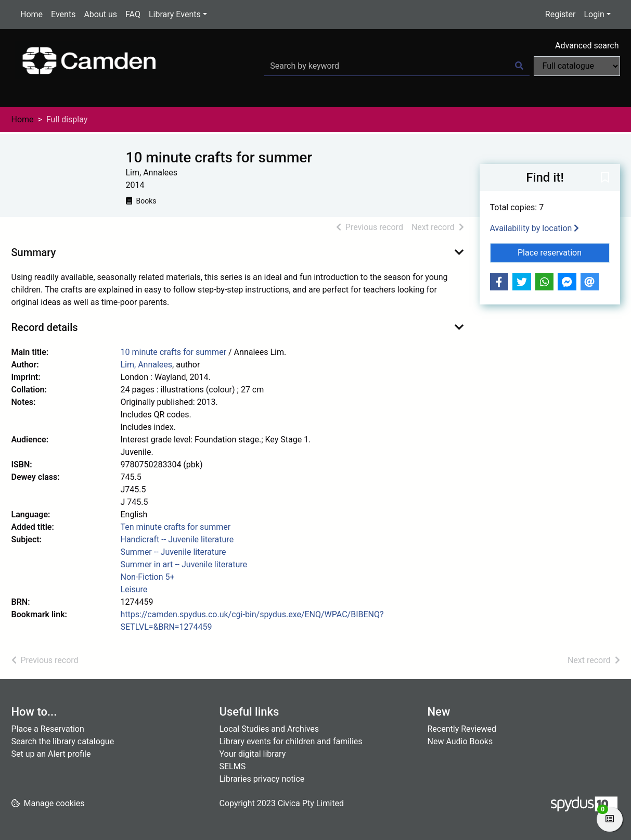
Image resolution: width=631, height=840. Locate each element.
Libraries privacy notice (262, 779)
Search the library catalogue (63, 741)
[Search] (519, 66)
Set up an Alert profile (51, 754)
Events (63, 14)
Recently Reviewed (462, 729)
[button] (605, 178)
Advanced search (587, 46)
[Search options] (577, 66)
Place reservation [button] (564, 252)
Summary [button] (34, 252)
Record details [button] (45, 327)
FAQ (133, 14)
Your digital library (253, 754)
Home (31, 14)
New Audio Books (460, 741)
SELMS (233, 766)
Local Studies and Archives (269, 729)
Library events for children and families (291, 741)
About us (100, 14)
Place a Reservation (48, 729)
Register (561, 14)
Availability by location (535, 228)
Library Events (175, 14)
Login (594, 14)
